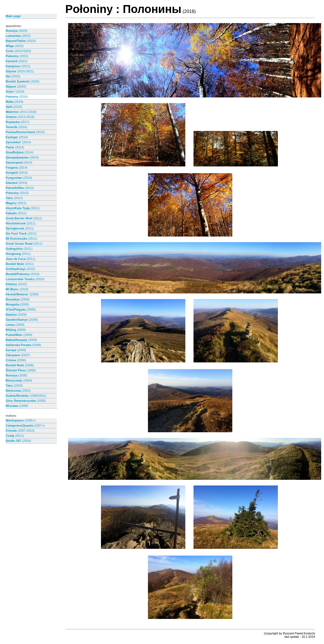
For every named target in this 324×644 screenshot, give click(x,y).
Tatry (14, 198)
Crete (18, 51)
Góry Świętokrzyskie (26, 401)
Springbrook (20, 228)
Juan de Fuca (20, 259)
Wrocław (17, 406)
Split (14, 107)
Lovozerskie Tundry (25, 279)
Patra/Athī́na (20, 188)
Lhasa (15, 325)
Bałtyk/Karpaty (21, 340)
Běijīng (16, 330)
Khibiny (16, 284)
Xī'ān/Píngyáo (21, 309)
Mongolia (17, 304)
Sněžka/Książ (20, 269)
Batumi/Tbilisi (21, 41)
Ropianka (17, 122)
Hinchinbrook (21, 223)
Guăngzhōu (19, 249)
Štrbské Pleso (21, 370)
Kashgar (17, 137)
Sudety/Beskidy (26, 396)
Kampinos (18, 66)
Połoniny (17, 56)
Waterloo (21, 112)
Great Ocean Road (24, 244)
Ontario (20, 117)
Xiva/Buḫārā (20, 152)
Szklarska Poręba (23, 345)
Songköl (17, 173)
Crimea (16, 360)
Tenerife (16, 127)
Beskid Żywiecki (22, 81)
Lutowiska (18, 36)
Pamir (15, 147)
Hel (13, 76)
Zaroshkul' (18, 142)
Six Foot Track (21, 233)
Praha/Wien (19, 335)
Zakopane (18, 355)
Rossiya (16, 31)
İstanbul (16, 183)
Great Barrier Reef (24, 218)
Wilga (15, 46)
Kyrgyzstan (19, 178)
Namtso (16, 315)
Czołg (15, 436)
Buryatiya (18, 299)
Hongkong (18, 254)
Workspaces (21, 420)
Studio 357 (18, 441)
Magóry (16, 203)
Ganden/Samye (22, 320)
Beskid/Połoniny (22, 274)
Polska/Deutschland (25, 132)
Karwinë (17, 61)
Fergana (17, 168)
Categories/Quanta (25, 425)
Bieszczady (19, 380)
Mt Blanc (17, 289)
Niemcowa (18, 391)
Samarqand (19, 162)
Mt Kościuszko (21, 239)
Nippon (16, 86)
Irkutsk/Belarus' (22, 294)
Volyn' (15, 92)
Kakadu (16, 213)
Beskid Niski (20, 264)
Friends (20, 431)
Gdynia (20, 71)
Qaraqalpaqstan (22, 157)
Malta (14, 102)
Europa (16, 350)
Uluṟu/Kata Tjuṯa (23, 208)
